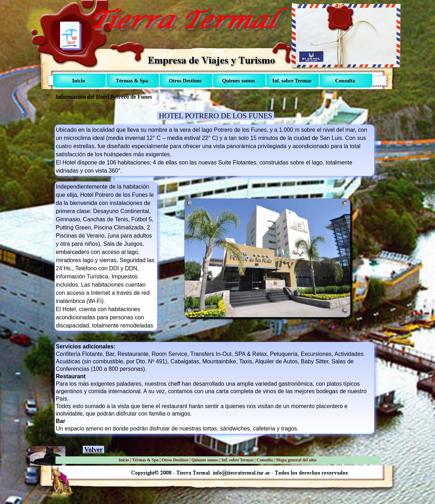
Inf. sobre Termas (237, 460)
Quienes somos (205, 460)
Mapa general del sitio (296, 460)
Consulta (265, 460)
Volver (93, 449)
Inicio (124, 460)
